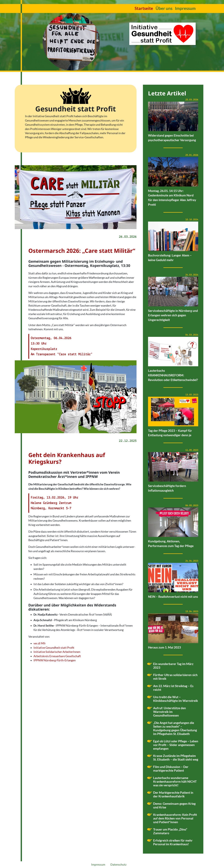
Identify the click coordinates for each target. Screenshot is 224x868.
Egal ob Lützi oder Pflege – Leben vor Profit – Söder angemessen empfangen (176, 745)
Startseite (144, 8)
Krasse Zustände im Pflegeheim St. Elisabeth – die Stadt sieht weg (176, 758)
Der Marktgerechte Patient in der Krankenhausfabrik (173, 794)
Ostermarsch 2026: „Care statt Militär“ (82, 251)
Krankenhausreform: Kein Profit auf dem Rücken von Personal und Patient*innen (175, 818)
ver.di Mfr (40, 643)
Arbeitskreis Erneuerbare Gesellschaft (57, 656)
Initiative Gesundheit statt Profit (54, 648)
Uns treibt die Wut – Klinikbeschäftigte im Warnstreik (176, 699)
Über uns (164, 8)
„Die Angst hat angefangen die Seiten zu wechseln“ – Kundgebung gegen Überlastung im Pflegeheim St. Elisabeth (175, 728)
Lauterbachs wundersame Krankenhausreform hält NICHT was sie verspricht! (175, 781)
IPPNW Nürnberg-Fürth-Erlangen (55, 660)
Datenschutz (118, 865)
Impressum (185, 8)
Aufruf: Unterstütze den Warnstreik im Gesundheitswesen (170, 712)
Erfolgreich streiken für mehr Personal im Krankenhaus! (173, 842)
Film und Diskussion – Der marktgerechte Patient (171, 769)
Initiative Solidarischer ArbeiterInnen (57, 652)
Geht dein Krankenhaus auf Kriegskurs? (67, 458)
